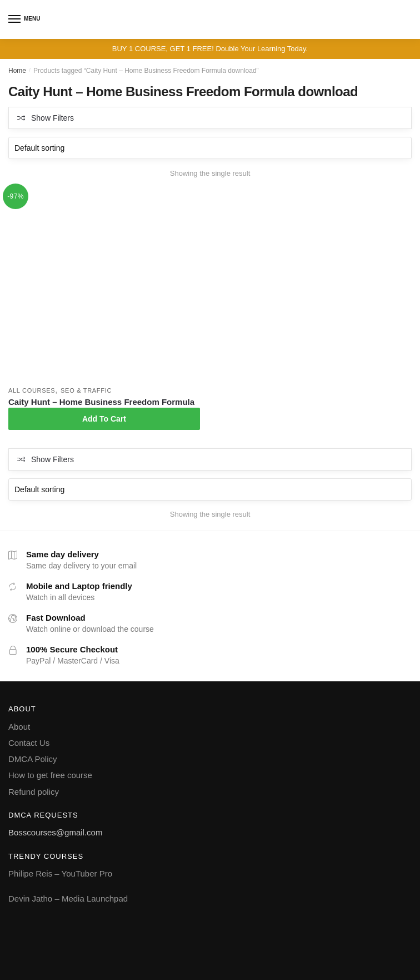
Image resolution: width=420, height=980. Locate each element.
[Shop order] (210, 148)
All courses (32, 390)
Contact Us (29, 743)
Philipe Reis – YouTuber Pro (60, 873)
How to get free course (50, 775)
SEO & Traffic (86, 390)
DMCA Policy (33, 759)
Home (17, 71)
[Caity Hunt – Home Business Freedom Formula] (104, 285)
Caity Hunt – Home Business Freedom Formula (101, 402)
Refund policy (34, 792)
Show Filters (52, 118)
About (19, 727)
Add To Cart (104, 419)
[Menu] (15, 19)
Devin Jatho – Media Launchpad (68, 899)
